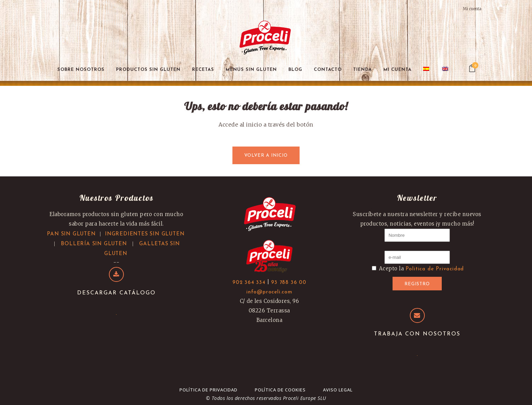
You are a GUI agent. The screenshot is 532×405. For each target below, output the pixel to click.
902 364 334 (249, 283)
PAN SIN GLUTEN (71, 234)
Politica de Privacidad (435, 269)
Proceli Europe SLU (305, 398)
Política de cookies (280, 390)
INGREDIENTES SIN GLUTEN (145, 234)
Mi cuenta (472, 9)
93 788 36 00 (289, 283)
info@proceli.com (269, 292)
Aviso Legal (338, 390)
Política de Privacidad (208, 390)
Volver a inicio (266, 156)
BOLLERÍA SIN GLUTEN (94, 244)
